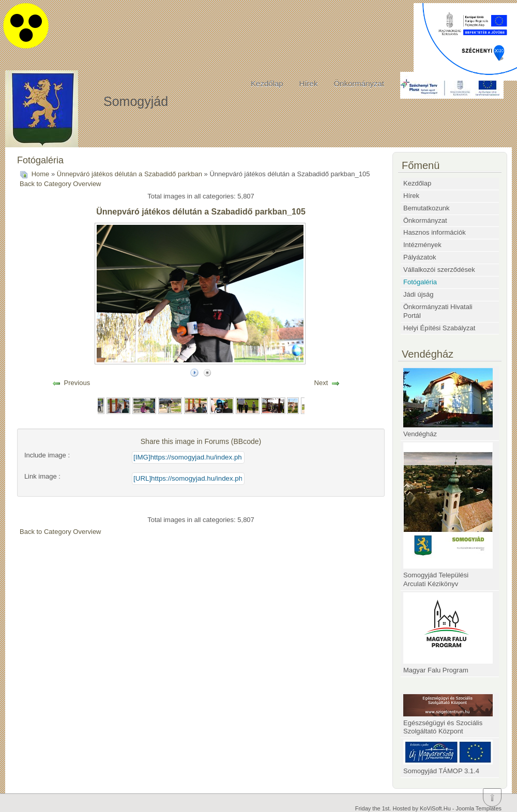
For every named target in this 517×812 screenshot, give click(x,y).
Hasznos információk (435, 232)
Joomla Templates (479, 808)
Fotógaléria (420, 282)
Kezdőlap (267, 83)
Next (321, 383)
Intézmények (422, 245)
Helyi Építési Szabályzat (439, 328)
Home (41, 174)
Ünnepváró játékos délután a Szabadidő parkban (130, 174)
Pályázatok (420, 257)
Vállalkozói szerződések (439, 270)
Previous (77, 383)
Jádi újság (419, 294)
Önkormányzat (359, 83)
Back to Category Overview (60, 184)
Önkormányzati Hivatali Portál (438, 311)
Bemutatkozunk (427, 208)
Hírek (309, 83)
